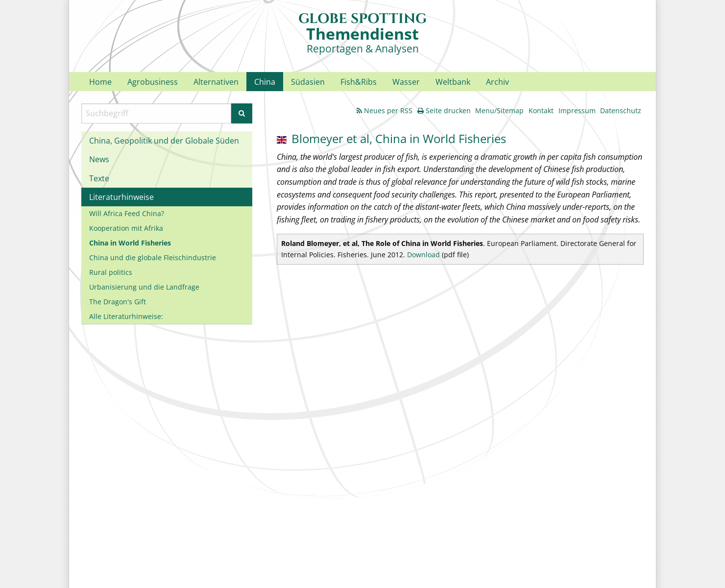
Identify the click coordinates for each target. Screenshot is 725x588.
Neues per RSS (385, 110)
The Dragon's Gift (118, 302)
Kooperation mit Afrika (126, 228)
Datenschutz (621, 110)
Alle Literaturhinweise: (126, 316)
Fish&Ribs (359, 82)
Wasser (406, 82)
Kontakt (541, 110)
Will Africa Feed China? (127, 213)
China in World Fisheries (130, 243)
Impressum (577, 110)
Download (423, 255)
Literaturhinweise (121, 197)
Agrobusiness (153, 82)
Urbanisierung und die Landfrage (144, 287)
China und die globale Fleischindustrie (153, 257)
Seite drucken (444, 110)
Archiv (497, 82)
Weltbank (453, 82)
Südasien (308, 82)
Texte (99, 178)
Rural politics (111, 272)
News (99, 159)
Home (100, 82)
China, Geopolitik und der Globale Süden (164, 141)
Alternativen (216, 82)
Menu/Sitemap (499, 110)
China (265, 82)
